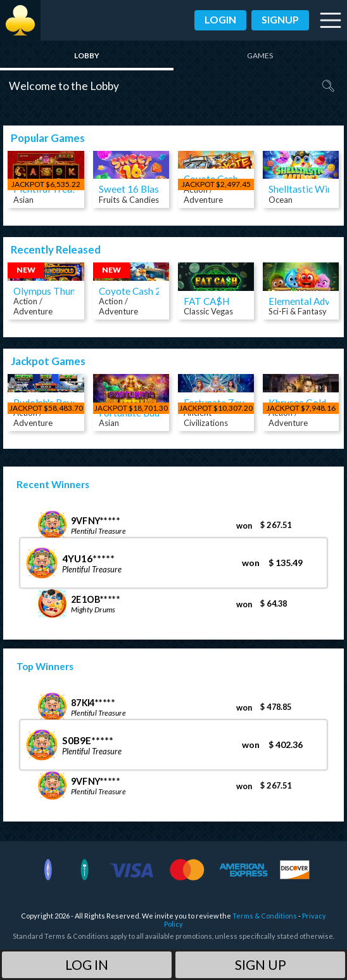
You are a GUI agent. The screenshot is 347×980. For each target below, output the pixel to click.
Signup (280, 19)
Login (220, 19)
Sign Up (261, 964)
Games (260, 55)
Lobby (87, 55)
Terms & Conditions (265, 916)
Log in (87, 964)
